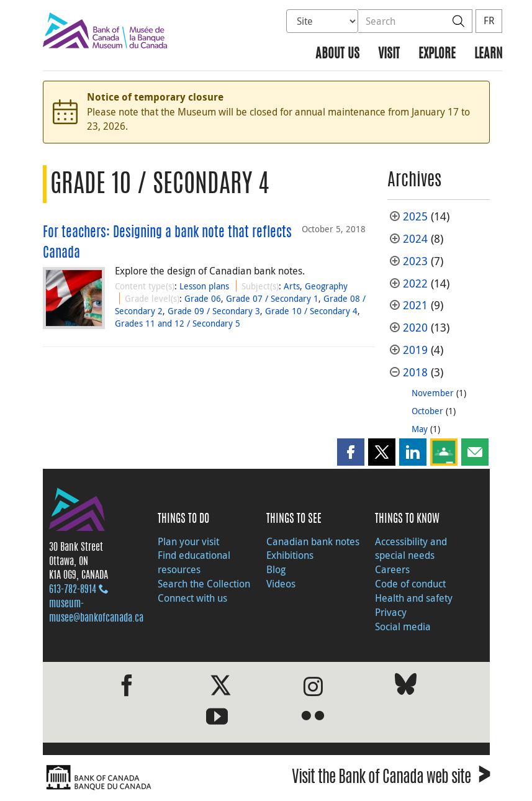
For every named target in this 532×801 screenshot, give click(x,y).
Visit (389, 54)
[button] (351, 452)
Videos (281, 584)
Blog (276, 569)
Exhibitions (290, 555)
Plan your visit (188, 541)
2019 (415, 350)
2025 (415, 216)
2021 (415, 305)
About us (337, 54)
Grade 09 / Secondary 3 (214, 311)
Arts (292, 286)
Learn (488, 54)
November (433, 393)
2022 (415, 283)
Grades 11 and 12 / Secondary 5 (178, 323)
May (420, 429)
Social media (403, 627)
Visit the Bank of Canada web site (391, 779)
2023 (415, 261)
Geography (326, 286)
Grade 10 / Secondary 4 (311, 311)
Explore (437, 54)
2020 (415, 328)
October (427, 411)
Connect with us (192, 598)
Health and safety (414, 598)
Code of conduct (410, 584)
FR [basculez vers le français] (489, 20)
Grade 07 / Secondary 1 (272, 298)
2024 (415, 239)
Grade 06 (203, 298)
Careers (392, 569)
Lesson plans (204, 286)
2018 (415, 372)
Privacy (391, 612)
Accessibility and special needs (411, 549)
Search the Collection (204, 584)
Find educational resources (194, 562)
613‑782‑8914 (73, 590)
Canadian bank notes (313, 541)
